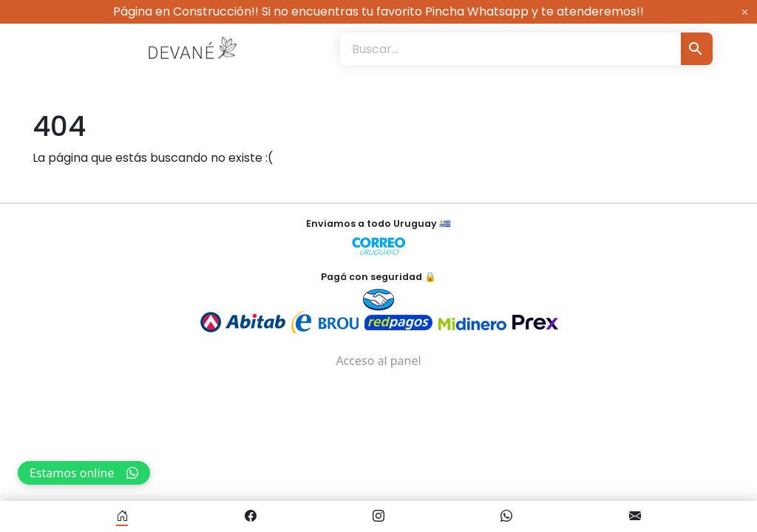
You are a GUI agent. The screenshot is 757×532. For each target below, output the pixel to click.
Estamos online (84, 473)
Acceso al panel (378, 361)
